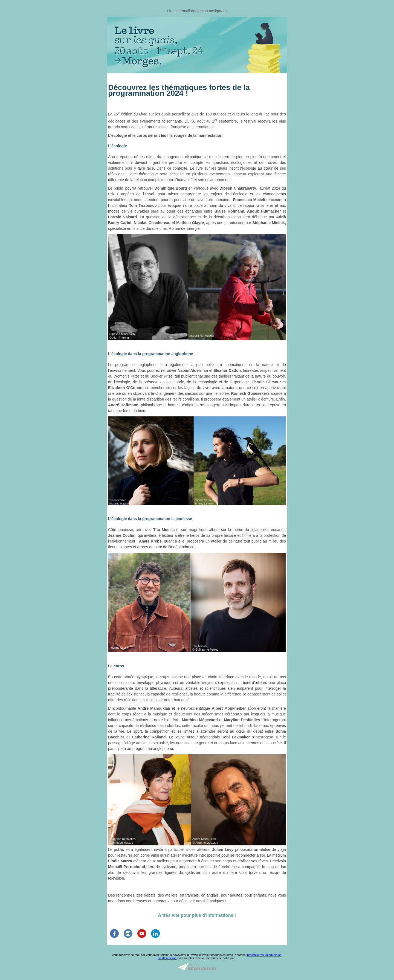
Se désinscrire (167, 958)
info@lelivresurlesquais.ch (264, 955)
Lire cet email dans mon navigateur (197, 11)
